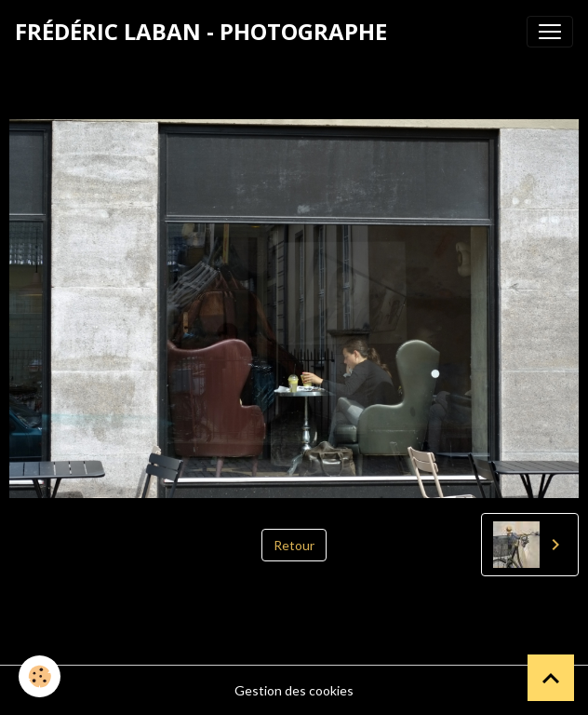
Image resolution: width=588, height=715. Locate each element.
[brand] (201, 32)
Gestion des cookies (294, 690)
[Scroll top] (551, 678)
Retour (294, 545)
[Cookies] (40, 676)
